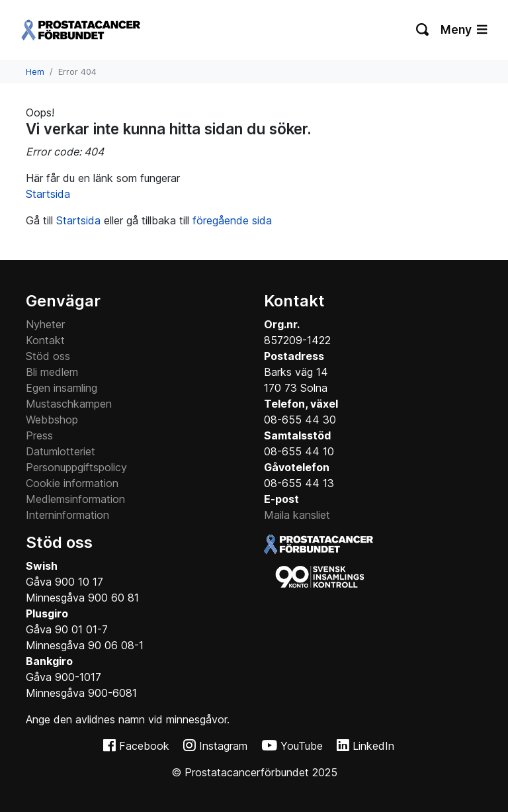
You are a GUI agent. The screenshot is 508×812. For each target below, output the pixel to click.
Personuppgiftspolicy (76, 467)
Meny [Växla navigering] (464, 29)
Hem (35, 72)
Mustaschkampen (69, 404)
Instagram (223, 746)
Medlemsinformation (75, 499)
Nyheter (45, 324)
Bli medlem (52, 372)
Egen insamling (62, 388)
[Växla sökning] (423, 30)
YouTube (302, 746)
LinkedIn (373, 746)
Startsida (48, 194)
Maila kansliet (297, 515)
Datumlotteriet (61, 451)
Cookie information (72, 483)
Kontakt (45, 340)
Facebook (144, 746)
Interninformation (67, 515)
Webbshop (52, 420)
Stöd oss (48, 356)
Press (39, 435)
